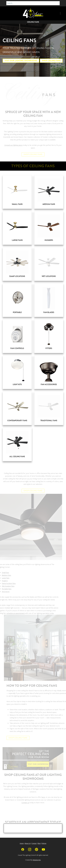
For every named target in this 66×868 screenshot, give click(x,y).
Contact (34, 843)
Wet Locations (49, 276)
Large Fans (17, 240)
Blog (39, 843)
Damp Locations (17, 276)
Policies (44, 843)
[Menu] (60, 13)
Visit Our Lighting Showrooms (21, 61)
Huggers (49, 240)
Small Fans (17, 204)
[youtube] (43, 849)
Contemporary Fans (17, 421)
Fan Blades (49, 312)
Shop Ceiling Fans (51, 61)
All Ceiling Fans (17, 457)
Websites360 (37, 860)
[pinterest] (36, 849)
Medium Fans (49, 204)
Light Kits (17, 384)
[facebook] (23, 849)
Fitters (49, 348)
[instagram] (30, 849)
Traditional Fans (49, 421)
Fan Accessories (49, 384)
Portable (17, 312)
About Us (28, 843)
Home (22, 843)
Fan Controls (17, 348)
